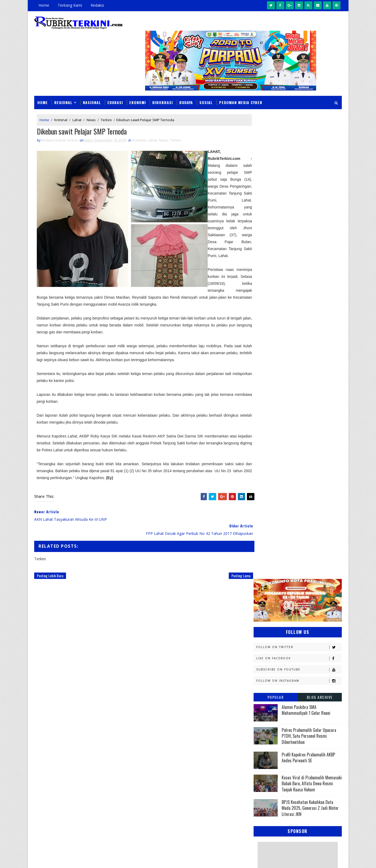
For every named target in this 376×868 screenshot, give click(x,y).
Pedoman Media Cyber (241, 88)
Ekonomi (138, 88)
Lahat (77, 106)
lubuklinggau (269, 649)
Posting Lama (230, 576)
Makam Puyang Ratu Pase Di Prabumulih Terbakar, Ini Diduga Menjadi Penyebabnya (222, 789)
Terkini (106, 106)
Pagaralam (266, 612)
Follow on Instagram (299, 202)
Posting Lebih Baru (50, 576)
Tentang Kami (70, 5)
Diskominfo (297, 490)
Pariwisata (266, 621)
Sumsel (318, 640)
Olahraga (265, 603)
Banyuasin (265, 481)
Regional (64, 88)
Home (44, 5)
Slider (125, 721)
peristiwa (300, 668)
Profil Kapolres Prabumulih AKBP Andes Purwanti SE (308, 279)
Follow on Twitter (299, 169)
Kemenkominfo (269, 547)
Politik (262, 631)
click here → (59, 780)
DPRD (320, 481)
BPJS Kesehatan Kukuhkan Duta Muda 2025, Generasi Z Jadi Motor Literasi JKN (310, 330)
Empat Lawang (269, 509)
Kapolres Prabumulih (275, 528)
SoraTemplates (61, 859)
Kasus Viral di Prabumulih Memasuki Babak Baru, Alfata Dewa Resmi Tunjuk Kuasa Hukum (312, 305)
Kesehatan (265, 565)
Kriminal (61, 106)
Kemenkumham (309, 547)
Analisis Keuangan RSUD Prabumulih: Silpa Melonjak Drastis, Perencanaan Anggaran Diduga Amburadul (226, 820)
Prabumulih (297, 631)
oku (260, 659)
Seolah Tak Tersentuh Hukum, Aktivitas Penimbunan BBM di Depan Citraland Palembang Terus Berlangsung (223, 756)
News (91, 106)
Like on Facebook (299, 180)
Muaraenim (266, 575)
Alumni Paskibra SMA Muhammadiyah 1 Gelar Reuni (306, 231)
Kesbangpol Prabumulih (277, 556)
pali (313, 659)
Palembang (300, 612)
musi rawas (307, 649)
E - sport (264, 500)
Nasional (92, 88)
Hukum (262, 518)
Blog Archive (320, 218)
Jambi (291, 518)
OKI (288, 593)
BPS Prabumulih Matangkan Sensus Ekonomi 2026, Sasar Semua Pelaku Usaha (223, 722)
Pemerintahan (303, 621)
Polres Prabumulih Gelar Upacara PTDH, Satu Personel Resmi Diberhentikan (309, 257)
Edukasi (115, 88)
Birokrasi (163, 88)
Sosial (206, 88)
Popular (276, 218)
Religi (261, 640)
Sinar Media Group (108, 859)
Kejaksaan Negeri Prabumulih (282, 537)
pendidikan (266, 668)
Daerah (263, 490)
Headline (303, 509)
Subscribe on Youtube (299, 191)
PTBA (294, 603)
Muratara (301, 575)
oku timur (286, 659)
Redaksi (98, 5)
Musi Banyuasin (270, 584)
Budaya (186, 88)
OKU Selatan (316, 593)
